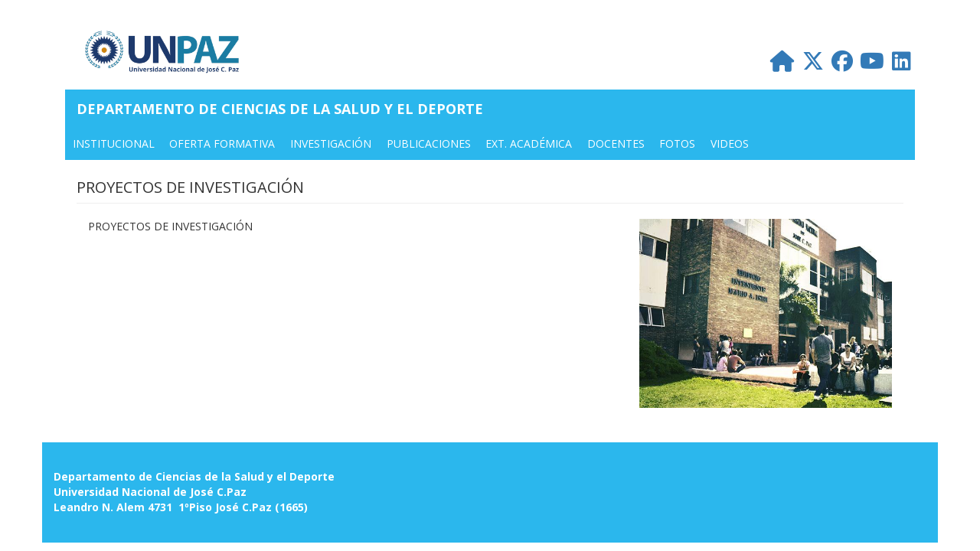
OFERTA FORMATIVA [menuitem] (222, 143)
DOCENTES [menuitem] (616, 143)
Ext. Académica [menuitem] (529, 143)
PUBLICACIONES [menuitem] (429, 143)
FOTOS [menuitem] (677, 143)
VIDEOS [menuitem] (730, 143)
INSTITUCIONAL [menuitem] (114, 143)
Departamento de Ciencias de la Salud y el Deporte (280, 109)
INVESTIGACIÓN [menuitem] (331, 143)
